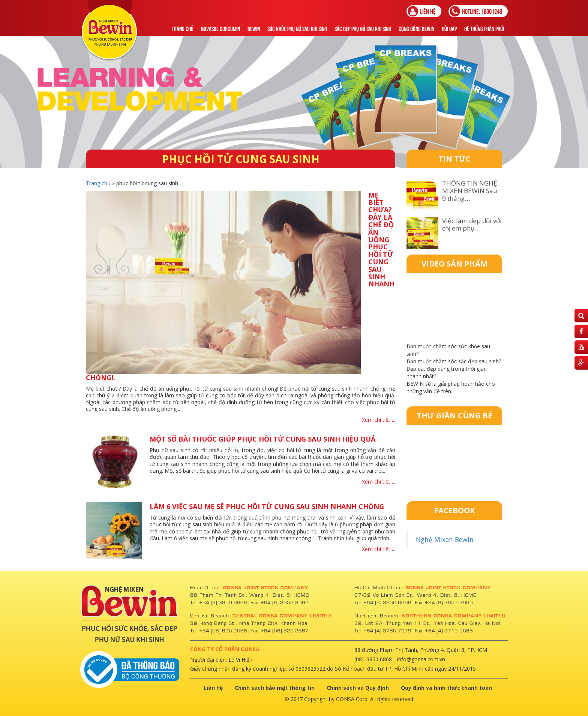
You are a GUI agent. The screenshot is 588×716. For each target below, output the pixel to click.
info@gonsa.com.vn (421, 659)
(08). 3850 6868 (373, 659)
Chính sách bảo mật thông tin (275, 688)
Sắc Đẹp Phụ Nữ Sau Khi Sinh (363, 28)
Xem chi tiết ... (379, 420)
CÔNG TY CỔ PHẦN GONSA (225, 649)
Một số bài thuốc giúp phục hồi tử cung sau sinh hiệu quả (262, 439)
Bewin (254, 28)
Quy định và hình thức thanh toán (446, 688)
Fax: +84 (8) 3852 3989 (280, 603)
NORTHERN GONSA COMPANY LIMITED (454, 616)
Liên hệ (422, 11)
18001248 (476, 11)
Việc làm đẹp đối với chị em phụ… (472, 224)
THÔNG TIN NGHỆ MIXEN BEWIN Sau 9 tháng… (470, 191)
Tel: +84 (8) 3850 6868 (219, 603)
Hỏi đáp (449, 28)
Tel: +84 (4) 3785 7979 (383, 631)
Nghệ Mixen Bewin (445, 539)
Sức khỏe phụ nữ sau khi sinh (297, 28)
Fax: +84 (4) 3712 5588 (444, 631)
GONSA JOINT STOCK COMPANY (266, 588)
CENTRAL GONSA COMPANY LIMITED (282, 616)
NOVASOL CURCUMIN (220, 28)
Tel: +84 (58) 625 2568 (219, 631)
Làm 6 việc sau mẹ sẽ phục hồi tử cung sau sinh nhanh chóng (267, 506)
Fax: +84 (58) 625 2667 (280, 631)
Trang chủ (183, 28)
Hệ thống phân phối (484, 28)
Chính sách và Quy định (358, 688)
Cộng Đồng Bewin (416, 28)
